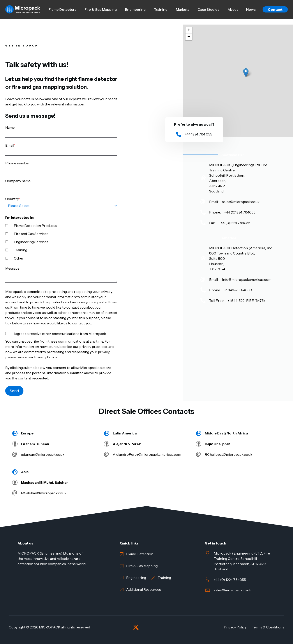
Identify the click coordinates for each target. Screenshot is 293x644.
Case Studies (208, 9)
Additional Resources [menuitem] (144, 589)
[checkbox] (61, 242)
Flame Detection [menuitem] (140, 554)
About (233, 9)
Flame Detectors (62, 9)
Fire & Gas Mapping (101, 9)
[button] (246, 73)
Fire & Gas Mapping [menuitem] (142, 566)
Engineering (135, 9)
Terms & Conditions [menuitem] (268, 627)
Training (161, 9)
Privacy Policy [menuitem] (235, 627)
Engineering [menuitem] (136, 578)
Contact (275, 9)
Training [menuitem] (164, 578)
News (251, 9)
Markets (183, 9)
